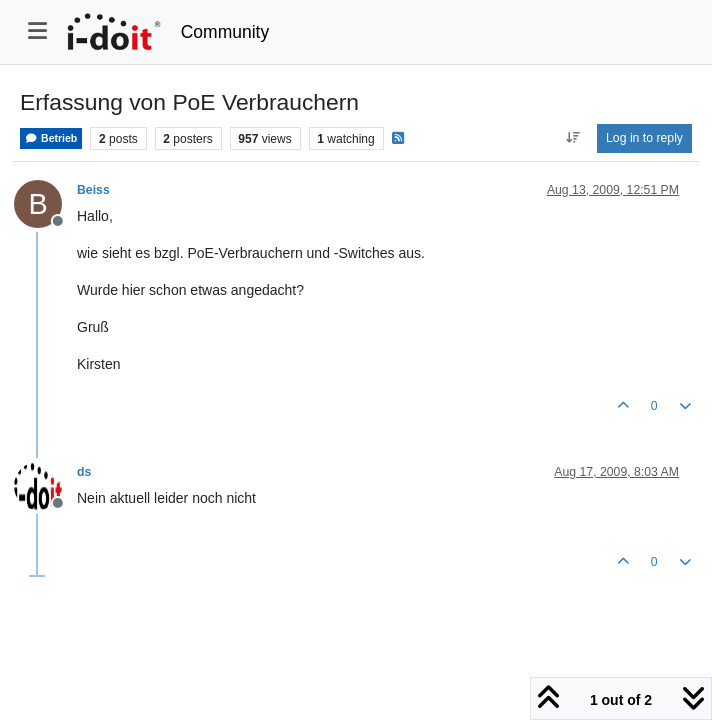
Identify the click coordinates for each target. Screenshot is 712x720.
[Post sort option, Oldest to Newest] (572, 138)
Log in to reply (644, 138)
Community (225, 32)
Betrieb (51, 138)
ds (84, 472)
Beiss (93, 190)
